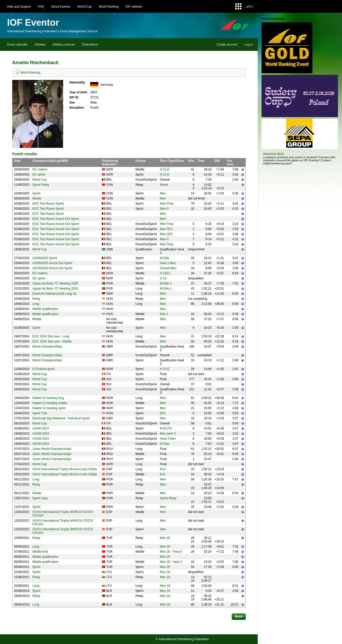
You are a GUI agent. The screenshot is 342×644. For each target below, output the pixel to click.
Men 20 (165, 538)
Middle (37, 198)
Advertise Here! (274, 154)
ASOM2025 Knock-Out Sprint (52, 263)
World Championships (47, 347)
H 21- (164, 278)
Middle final (40, 552)
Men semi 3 (168, 434)
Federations (90, 45)
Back (239, 617)
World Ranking (108, 7)
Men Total (167, 244)
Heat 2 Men (168, 263)
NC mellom (40, 169)
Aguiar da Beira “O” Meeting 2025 (55, 283)
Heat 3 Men (168, 439)
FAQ (41, 7)
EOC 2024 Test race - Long (51, 336)
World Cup (85, 7)
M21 (163, 413)
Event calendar (17, 45)
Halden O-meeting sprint (49, 408)
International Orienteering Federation (184, 639)
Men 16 (165, 591)
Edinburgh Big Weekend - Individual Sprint (61, 418)
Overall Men (168, 268)
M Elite (165, 258)
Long (36, 304)
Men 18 (165, 572)
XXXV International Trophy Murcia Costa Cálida (65, 469)
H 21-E (165, 169)
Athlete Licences (64, 45)
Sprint (36, 193)
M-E (163, 469)
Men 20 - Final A (171, 552)
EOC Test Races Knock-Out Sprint (56, 219)
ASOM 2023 (41, 428)
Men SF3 (166, 229)
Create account (227, 45)
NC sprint (39, 175)
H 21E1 (165, 273)
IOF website (134, 7)
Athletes (40, 45)
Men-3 (164, 209)
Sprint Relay (41, 185)
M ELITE (166, 428)
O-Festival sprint (43, 369)
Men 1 (164, 314)
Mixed (164, 185)
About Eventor (61, 7)
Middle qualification (45, 309)
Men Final (167, 204)
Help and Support (19, 7)
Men (163, 193)
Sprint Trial (40, 413)
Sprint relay (40, 498)
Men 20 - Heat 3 (171, 562)
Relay (36, 299)
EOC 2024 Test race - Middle (52, 341)
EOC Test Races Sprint (48, 204)
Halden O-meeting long (48, 398)
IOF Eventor (33, 23)
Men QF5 (166, 234)
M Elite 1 (166, 283)
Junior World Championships (52, 449)
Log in (248, 45)
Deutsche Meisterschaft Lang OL (55, 294)
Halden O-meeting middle (50, 403)
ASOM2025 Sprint (45, 258)
